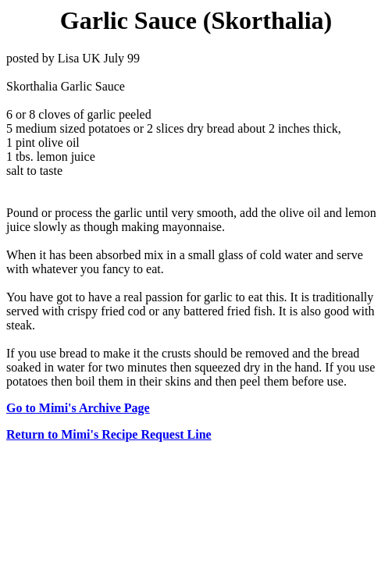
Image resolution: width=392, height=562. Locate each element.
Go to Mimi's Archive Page (78, 408)
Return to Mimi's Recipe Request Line (109, 434)
